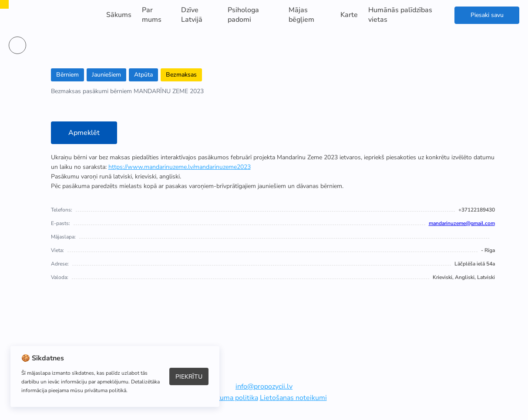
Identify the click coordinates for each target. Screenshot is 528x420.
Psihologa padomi (243, 15)
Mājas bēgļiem (301, 15)
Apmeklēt (84, 133)
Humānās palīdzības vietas (400, 15)
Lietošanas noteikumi (293, 398)
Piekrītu (189, 377)
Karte (349, 15)
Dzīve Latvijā (192, 15)
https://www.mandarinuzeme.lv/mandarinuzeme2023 (180, 167)
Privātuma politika (230, 398)
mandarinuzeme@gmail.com (462, 223)
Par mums (152, 15)
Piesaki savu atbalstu (487, 17)
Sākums (119, 15)
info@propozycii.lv (264, 386)
